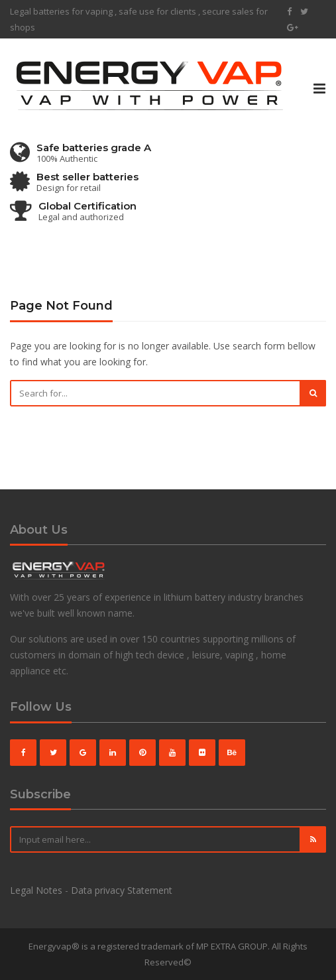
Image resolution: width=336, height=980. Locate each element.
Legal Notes (36, 890)
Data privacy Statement (122, 890)
